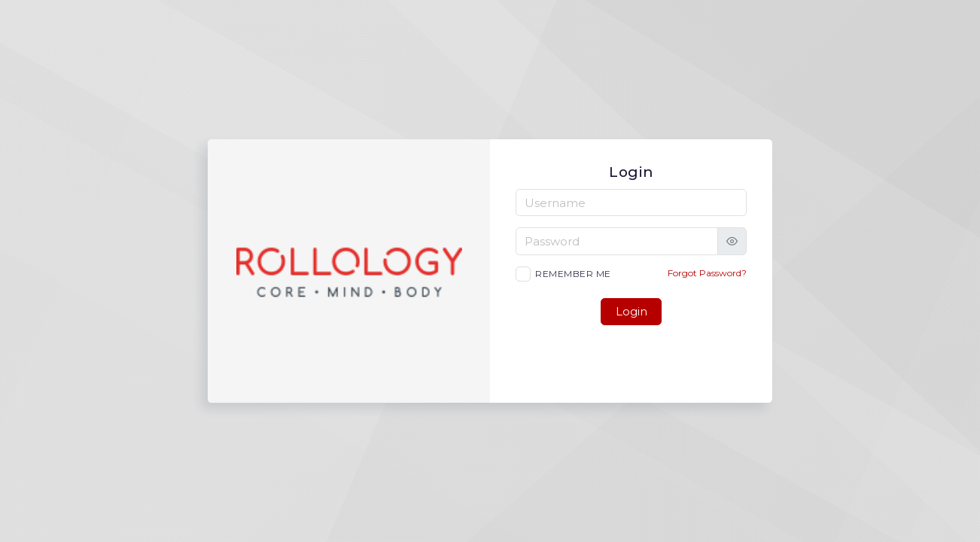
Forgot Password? (707, 273)
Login (632, 311)
